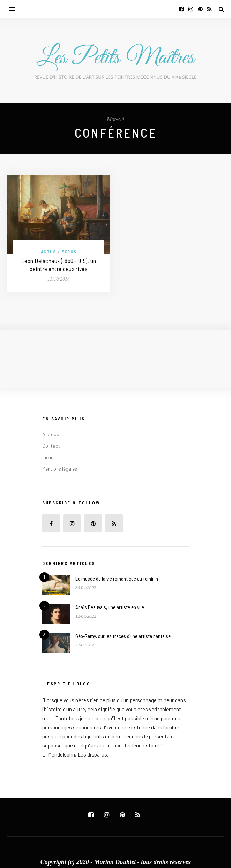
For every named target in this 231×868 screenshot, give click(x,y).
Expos (69, 252)
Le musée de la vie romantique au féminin (117, 579)
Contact (51, 446)
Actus (49, 252)
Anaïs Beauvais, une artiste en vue (110, 607)
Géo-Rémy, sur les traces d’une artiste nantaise (123, 636)
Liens (48, 457)
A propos (52, 434)
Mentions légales (60, 469)
